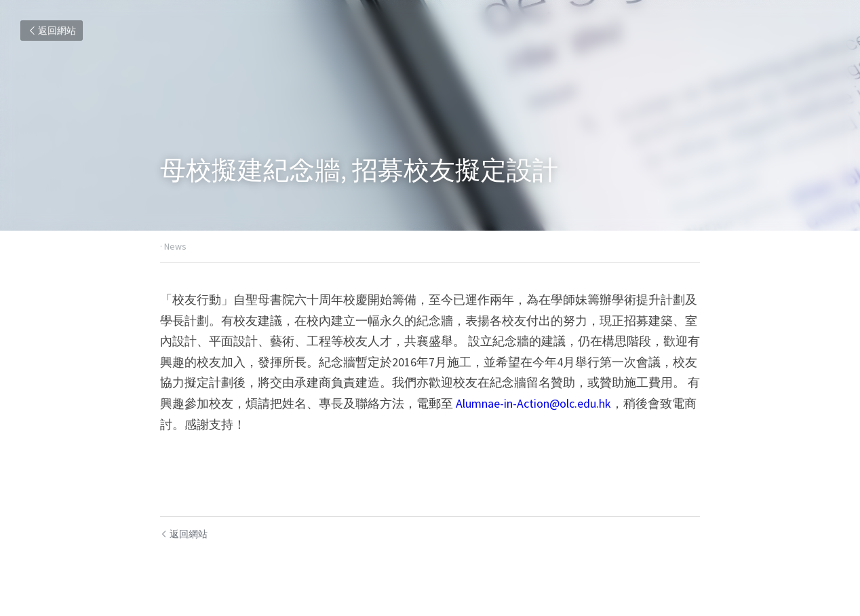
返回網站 (52, 31)
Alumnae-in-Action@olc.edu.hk (533, 403)
